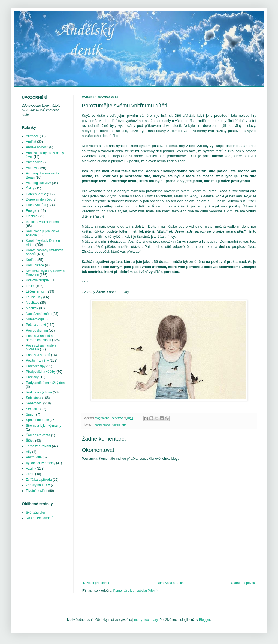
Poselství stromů (38, 355)
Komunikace (35, 265)
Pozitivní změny (37, 360)
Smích (31, 414)
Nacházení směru (39, 314)
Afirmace (32, 136)
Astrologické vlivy (38, 183)
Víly (29, 452)
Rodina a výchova (39, 392)
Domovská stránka (170, 583)
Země (30, 474)
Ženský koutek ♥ (38, 485)
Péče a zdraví (36, 325)
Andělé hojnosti (37, 147)
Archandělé (34, 162)
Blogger (205, 620)
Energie (31, 211)
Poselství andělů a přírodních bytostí (39, 338)
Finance (32, 216)
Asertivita (33, 168)
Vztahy (31, 468)
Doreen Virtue (36, 194)
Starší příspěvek (243, 583)
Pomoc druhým (37, 330)
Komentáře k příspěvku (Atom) (135, 591)
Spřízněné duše (37, 420)
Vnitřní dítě (119, 425)
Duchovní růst (36, 205)
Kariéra (31, 260)
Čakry (30, 188)
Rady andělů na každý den (45, 383)
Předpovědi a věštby (41, 372)
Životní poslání (37, 491)
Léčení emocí (102, 425)
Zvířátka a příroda (39, 480)
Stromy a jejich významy (43, 426)
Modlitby (32, 308)
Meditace (33, 303)
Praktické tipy (36, 366)
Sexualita (33, 409)
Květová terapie (37, 280)
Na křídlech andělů (40, 518)
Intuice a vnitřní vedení (42, 222)
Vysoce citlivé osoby (41, 463)
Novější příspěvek (96, 583)
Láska (30, 286)
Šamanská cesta (38, 435)
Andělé (31, 142)
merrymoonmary (146, 620)
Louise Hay (34, 297)
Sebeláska (34, 398)
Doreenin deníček (39, 200)
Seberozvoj (34, 403)
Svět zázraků (35, 513)
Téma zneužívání (38, 446)
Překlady (32, 377)
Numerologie (35, 319)
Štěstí (30, 441)
